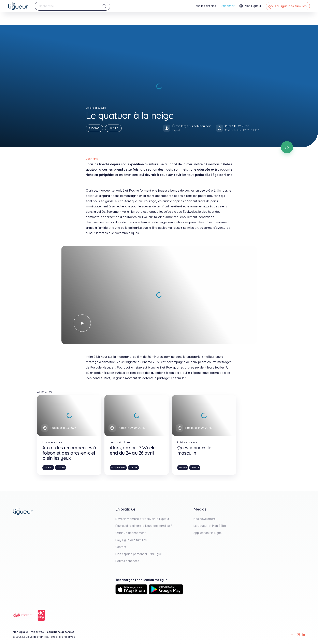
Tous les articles (205, 6)
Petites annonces (127, 561)
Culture (113, 128)
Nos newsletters (205, 519)
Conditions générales (61, 632)
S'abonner (228, 6)
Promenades (118, 467)
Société (183, 467)
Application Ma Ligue (208, 533)
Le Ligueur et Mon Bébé (210, 526)
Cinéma (94, 128)
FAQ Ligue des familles (131, 540)
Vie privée (38, 632)
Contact (121, 547)
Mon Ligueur (20, 632)
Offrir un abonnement (131, 533)
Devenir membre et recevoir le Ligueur (142, 519)
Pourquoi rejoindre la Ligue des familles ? (144, 526)
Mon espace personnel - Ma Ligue (139, 554)
